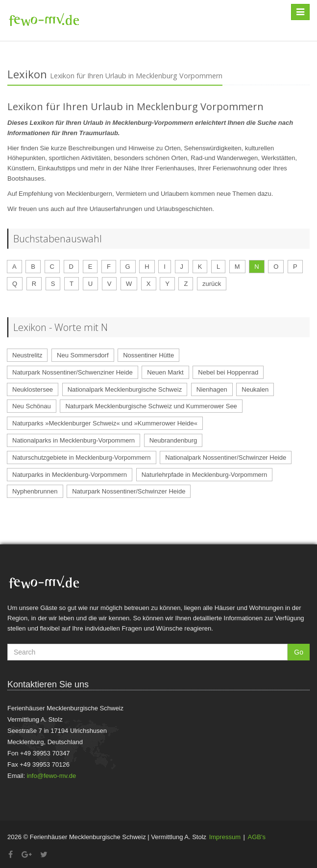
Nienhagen (212, 389)
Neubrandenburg (173, 440)
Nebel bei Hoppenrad (228, 372)
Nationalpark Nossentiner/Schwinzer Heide (226, 457)
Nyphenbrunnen (35, 491)
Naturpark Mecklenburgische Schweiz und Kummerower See (151, 406)
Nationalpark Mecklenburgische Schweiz (125, 389)
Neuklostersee (33, 389)
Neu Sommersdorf (83, 355)
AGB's (257, 837)
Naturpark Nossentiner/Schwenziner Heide (73, 372)
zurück (212, 284)
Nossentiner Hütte (148, 355)
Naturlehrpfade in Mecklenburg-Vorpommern (205, 475)
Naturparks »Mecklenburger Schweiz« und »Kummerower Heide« (105, 423)
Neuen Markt (165, 372)
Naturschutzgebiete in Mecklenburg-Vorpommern (82, 457)
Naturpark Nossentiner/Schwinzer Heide (129, 491)
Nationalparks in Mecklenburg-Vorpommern (73, 440)
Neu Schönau (32, 406)
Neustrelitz (27, 355)
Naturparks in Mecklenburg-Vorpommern (70, 475)
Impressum (225, 837)
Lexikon (27, 74)
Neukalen (255, 389)
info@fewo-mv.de (51, 776)
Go (299, 652)
